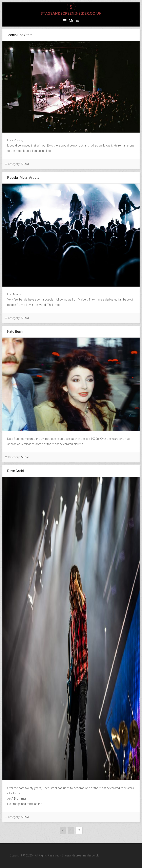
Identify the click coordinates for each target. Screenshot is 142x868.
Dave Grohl (16, 471)
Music (25, 164)
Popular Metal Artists (23, 177)
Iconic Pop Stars (20, 35)
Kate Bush (15, 331)
